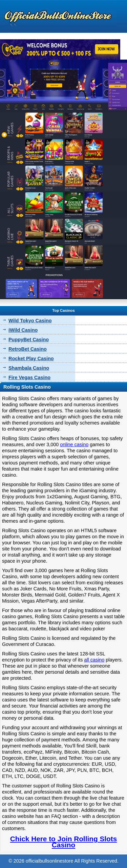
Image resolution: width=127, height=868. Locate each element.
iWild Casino (23, 330)
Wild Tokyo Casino (30, 321)
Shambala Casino (29, 368)
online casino (74, 444)
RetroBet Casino (28, 349)
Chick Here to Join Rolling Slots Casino (63, 842)
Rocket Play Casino (31, 359)
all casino (94, 660)
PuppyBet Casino (29, 340)
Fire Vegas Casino (29, 377)
